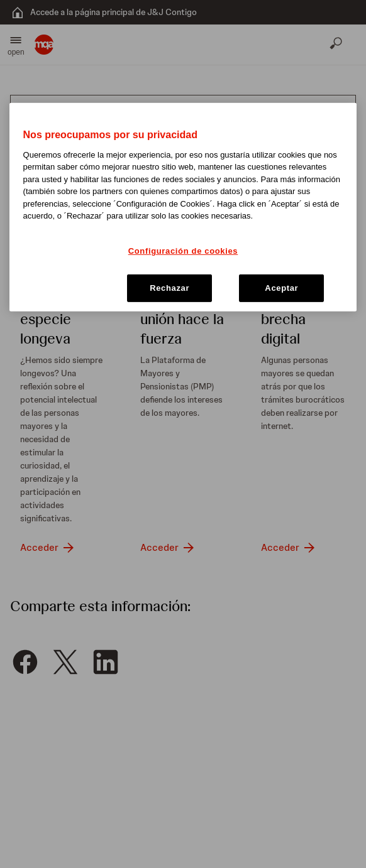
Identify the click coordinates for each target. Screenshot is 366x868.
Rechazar (169, 288)
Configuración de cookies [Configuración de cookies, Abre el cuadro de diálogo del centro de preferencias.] (183, 251)
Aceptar (281, 288)
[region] (183, 207)
